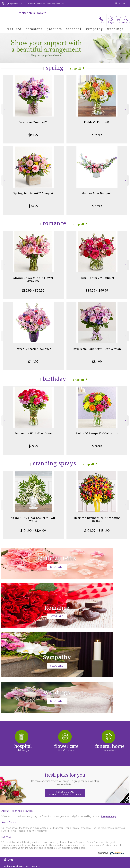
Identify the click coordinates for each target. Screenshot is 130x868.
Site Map (118, 865)
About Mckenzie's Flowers (17, 726)
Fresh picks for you (65, 694)
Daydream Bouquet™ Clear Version (97, 349)
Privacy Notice (81, 865)
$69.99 (33, 446)
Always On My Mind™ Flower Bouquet (33, 279)
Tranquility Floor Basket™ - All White (33, 519)
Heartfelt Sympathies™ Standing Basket (97, 519)
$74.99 (97, 135)
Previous (4, 109)
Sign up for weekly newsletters (65, 708)
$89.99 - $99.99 (33, 290)
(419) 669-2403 (14, 4)
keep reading (109, 732)
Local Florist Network (101, 865)
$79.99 (97, 206)
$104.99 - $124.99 (33, 531)
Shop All (76, 68)
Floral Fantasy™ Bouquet (97, 278)
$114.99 (33, 362)
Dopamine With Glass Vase (33, 433)
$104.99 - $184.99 (97, 531)
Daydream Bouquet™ (33, 122)
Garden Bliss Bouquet (97, 193)
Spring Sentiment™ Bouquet (33, 193)
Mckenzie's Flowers (32, 13)
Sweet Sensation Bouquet (33, 349)
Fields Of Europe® (97, 122)
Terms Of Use (64, 865)
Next (126, 109)
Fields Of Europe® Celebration (97, 433)
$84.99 (33, 135)
